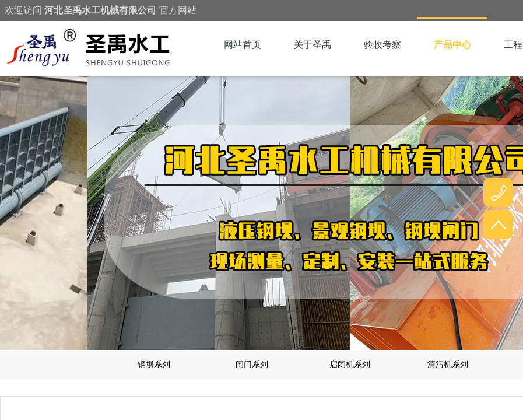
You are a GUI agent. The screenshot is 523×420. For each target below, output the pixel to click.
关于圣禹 (313, 45)
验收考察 (382, 45)
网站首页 (243, 45)
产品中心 (452, 45)
